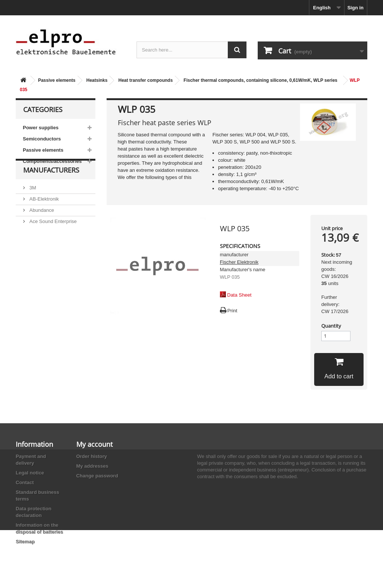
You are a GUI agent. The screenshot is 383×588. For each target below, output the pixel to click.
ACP (34, 249)
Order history (92, 456)
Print (232, 311)
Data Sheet (239, 295)
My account (94, 444)
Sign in (356, 8)
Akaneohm (40, 271)
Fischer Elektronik (239, 262)
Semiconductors (42, 139)
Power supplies (41, 128)
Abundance (41, 226)
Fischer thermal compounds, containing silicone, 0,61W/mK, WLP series (261, 80)
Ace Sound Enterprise (52, 237)
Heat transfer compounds (145, 80)
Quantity (331, 326)
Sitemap (25, 541)
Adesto (36, 260)
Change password (97, 476)
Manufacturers (51, 189)
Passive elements (57, 80)
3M (32, 204)
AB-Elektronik (43, 215)
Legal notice (30, 473)
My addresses (92, 466)
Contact (25, 482)
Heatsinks (97, 80)
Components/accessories (52, 161)
